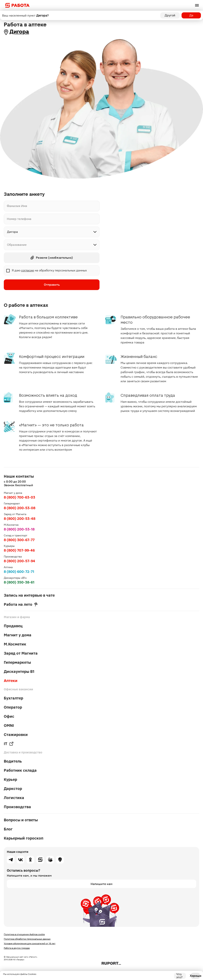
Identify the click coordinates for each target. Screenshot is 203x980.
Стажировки (16, 735)
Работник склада (20, 770)
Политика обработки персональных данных (27, 939)
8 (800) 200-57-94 (19, 561)
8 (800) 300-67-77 (19, 540)
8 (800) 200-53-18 (19, 529)
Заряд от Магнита (21, 653)
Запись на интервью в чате (29, 595)
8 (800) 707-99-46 (19, 550)
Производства (17, 807)
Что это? (179, 976)
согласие (28, 270)
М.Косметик (15, 644)
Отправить (52, 285)
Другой (170, 15)
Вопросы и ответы (21, 820)
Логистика (14, 798)
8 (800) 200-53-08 (20, 508)
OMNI (9, 725)
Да (191, 15)
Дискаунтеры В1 (19, 672)
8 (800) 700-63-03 (19, 497)
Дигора (19, 32)
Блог (8, 829)
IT (9, 744)
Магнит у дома (18, 635)
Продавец (13, 626)
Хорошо (195, 976)
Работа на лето (21, 604)
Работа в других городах (17, 948)
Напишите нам (101, 884)
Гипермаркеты (17, 662)
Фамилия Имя (17, 206)
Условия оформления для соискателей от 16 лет (30, 944)
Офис (9, 716)
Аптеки (11, 681)
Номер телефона (19, 219)
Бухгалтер (13, 698)
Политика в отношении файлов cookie (24, 934)
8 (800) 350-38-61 (19, 582)
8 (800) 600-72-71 (19, 572)
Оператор (13, 707)
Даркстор (13, 789)
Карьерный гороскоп (24, 838)
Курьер (10, 779)
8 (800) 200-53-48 (20, 519)
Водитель (13, 761)
